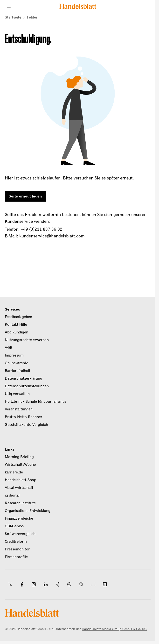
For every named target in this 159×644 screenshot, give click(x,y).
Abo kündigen (17, 332)
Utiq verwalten (17, 394)
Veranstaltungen (19, 409)
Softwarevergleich (20, 534)
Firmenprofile (16, 557)
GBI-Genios (14, 526)
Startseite (13, 17)
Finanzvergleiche (19, 518)
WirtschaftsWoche (20, 465)
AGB (9, 348)
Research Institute (20, 503)
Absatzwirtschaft (19, 488)
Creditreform (16, 542)
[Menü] (9, 6)
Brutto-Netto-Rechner (24, 417)
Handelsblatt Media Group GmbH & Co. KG (114, 629)
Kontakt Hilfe (16, 325)
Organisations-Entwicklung (28, 511)
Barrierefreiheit (18, 371)
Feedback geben (18, 317)
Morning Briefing (19, 457)
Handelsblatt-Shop (21, 480)
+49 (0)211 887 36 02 (41, 229)
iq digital (12, 495)
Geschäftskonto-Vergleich (26, 425)
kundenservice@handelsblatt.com (52, 236)
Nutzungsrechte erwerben (27, 340)
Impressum (14, 355)
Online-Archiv (16, 363)
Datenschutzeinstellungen (27, 386)
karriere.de (14, 472)
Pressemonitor (17, 549)
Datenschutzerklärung (24, 378)
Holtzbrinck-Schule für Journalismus (36, 402)
